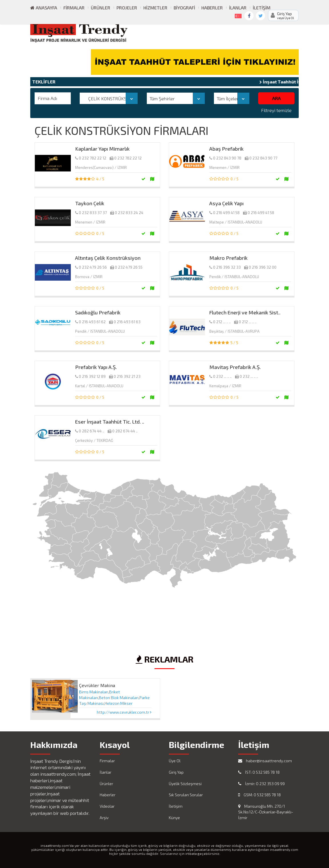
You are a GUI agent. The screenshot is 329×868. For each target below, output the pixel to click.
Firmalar (74, 8)
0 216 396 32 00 (263, 267)
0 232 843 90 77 (263, 158)
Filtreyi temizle (276, 110)
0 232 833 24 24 (129, 213)
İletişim (262, 8)
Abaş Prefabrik (226, 149)
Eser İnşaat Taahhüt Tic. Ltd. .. (110, 422)
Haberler (212, 8)
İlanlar (238, 8)
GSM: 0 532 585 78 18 (259, 795)
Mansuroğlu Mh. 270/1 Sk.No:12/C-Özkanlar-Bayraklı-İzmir (266, 812)
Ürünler (101, 8)
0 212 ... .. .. (222, 322)
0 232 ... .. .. (222, 376)
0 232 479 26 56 (93, 267)
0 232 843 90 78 (227, 158)
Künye (174, 818)
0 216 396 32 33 (227, 267)
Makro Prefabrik (228, 258)
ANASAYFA (44, 8)
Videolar (107, 806)
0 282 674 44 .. (92, 431)
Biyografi (184, 8)
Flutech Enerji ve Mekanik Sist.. (245, 312)
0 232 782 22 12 (93, 158)
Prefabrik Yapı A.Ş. (96, 367)
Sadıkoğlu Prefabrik (98, 312)
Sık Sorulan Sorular (186, 795)
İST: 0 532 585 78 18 (259, 772)
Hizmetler (155, 8)
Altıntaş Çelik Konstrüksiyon (108, 258)
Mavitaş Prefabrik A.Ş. (235, 367)
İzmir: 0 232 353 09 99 (261, 784)
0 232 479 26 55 (129, 267)
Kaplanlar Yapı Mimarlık (102, 149)
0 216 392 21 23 (127, 376)
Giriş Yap (176, 772)
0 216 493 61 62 (92, 322)
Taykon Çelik (90, 203)
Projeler (127, 8)
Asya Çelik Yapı (226, 203)
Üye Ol (175, 761)
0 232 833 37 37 (93, 213)
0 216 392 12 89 (92, 376)
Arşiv (104, 818)
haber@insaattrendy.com (265, 761)
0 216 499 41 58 (226, 213)
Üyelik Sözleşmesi (185, 784)
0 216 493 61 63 (127, 322)
